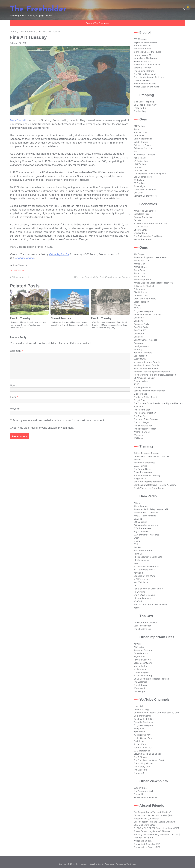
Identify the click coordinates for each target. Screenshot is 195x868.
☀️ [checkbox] (188, 7)
